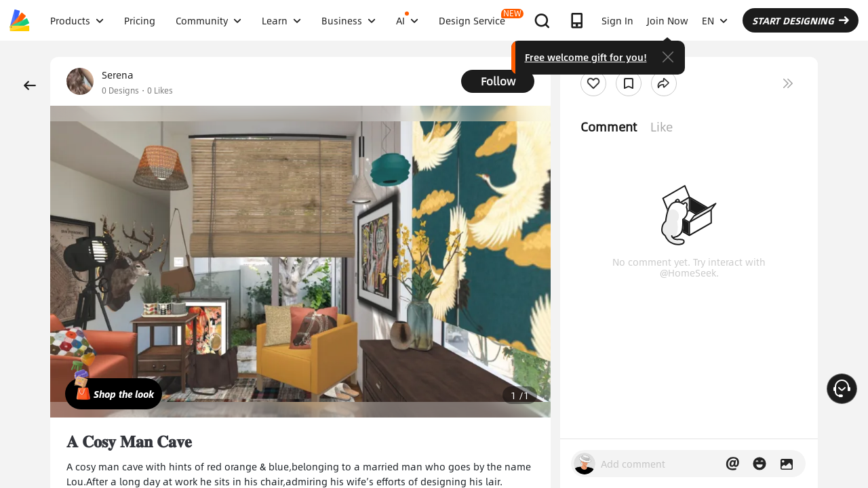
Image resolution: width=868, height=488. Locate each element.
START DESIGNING (801, 20)
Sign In (617, 20)
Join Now (668, 20)
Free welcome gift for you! (586, 57)
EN (715, 20)
